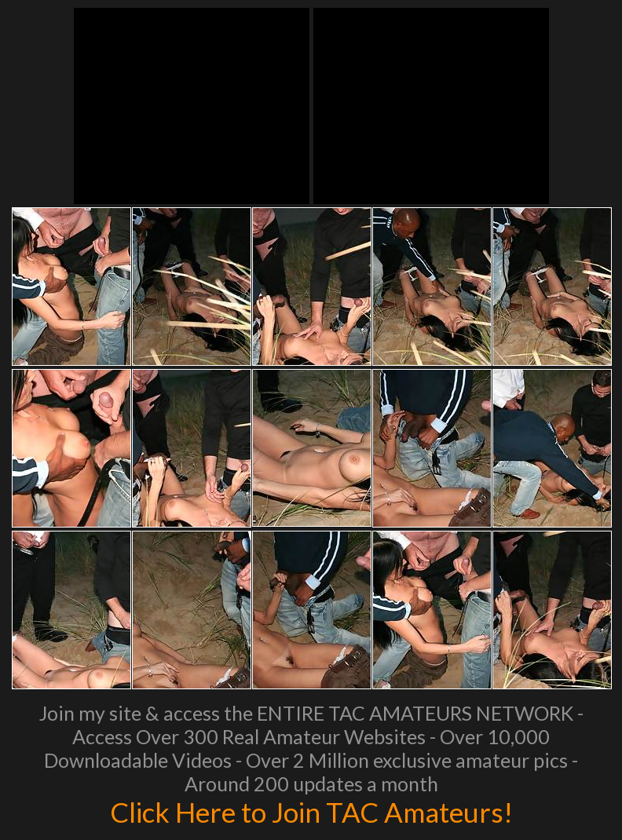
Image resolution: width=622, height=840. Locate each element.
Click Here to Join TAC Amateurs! (311, 812)
